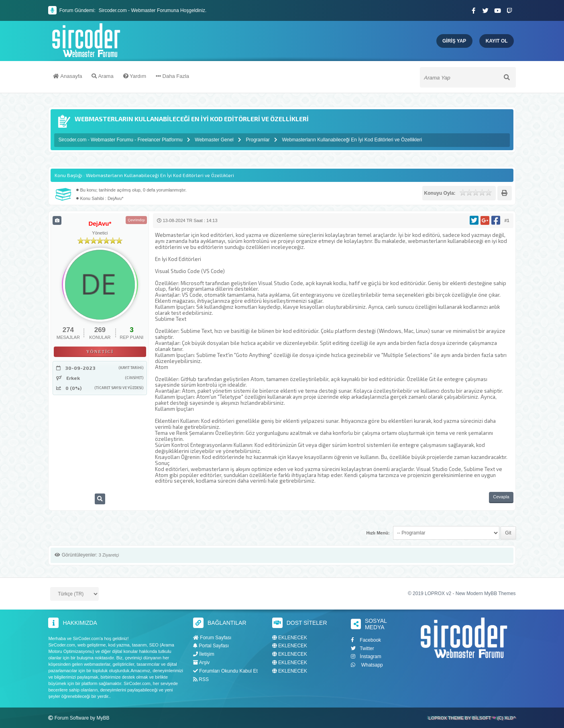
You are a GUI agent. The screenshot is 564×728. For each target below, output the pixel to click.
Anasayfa (67, 77)
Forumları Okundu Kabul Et (225, 671)
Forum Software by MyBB (82, 718)
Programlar (258, 140)
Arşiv (201, 663)
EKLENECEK (290, 637)
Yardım (135, 77)
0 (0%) (73, 388)
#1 (507, 220)
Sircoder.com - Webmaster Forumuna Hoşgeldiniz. (153, 10)
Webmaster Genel (214, 140)
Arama (102, 77)
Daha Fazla (172, 77)
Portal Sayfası (211, 646)
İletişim (204, 654)
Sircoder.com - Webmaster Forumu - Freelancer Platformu (121, 140)
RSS (201, 679)
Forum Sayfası (212, 637)
